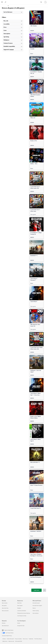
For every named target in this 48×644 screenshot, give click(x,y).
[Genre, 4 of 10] (13, 30)
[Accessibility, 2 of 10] (13, 24)
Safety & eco (5, 641)
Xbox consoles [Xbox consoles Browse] (5, 603)
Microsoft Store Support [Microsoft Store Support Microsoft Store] (37, 606)
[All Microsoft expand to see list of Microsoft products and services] (2, 2)
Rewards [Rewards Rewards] (4, 623)
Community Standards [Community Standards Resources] (22, 611)
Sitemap (4, 639)
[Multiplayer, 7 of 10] (13, 40)
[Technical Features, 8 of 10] (13, 43)
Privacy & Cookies (18, 639)
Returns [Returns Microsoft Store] (34, 608)
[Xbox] (4, 6)
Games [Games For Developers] (19, 623)
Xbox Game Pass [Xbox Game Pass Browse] (5, 608)
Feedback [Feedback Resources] (19, 608)
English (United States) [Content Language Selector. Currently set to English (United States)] (9, 630)
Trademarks (31, 639)
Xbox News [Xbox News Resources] (19, 603)
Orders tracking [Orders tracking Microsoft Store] (36, 611)
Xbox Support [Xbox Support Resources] (20, 606)
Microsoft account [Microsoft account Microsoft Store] (36, 603)
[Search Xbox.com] (6, 2)
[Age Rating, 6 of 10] (13, 37)
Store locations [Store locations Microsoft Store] (36, 613)
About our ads (11, 641)
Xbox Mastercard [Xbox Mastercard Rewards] (5, 626)
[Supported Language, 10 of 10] (13, 50)
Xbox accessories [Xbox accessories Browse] (5, 611)
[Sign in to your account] (45, 2)
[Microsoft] (24, 1)
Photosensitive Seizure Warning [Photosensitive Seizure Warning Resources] (24, 613)
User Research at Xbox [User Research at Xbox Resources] (22, 616)
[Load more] (36, 590)
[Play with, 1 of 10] (13, 21)
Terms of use (25, 639)
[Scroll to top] (44, 590)
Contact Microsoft (10, 639)
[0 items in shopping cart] (42, 2)
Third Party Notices (38, 639)
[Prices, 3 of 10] (13, 27)
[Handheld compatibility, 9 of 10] (13, 46)
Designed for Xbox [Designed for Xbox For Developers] (21, 626)
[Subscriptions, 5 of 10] (13, 34)
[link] (36, 21)
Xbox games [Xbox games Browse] (4, 606)
